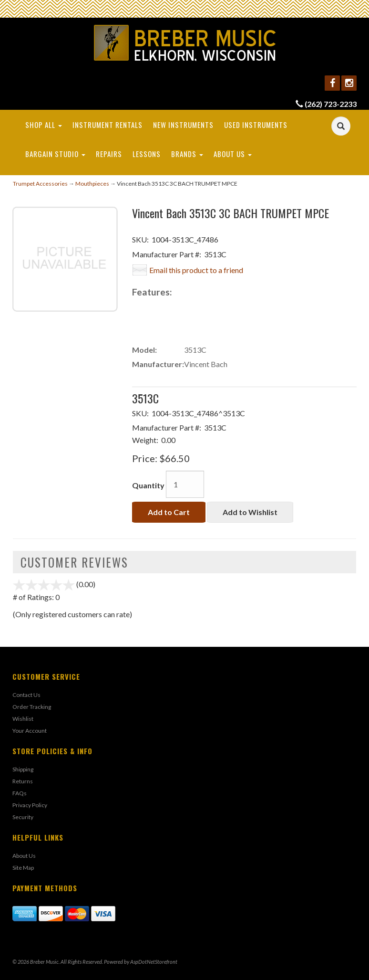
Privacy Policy (30, 805)
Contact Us (26, 695)
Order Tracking (32, 707)
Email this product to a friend (196, 270)
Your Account (30, 731)
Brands (187, 154)
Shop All (44, 125)
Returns (23, 781)
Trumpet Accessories (40, 184)
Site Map (23, 868)
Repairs (109, 154)
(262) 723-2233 (331, 104)
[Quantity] (185, 484)
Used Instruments (256, 125)
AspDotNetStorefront (154, 962)
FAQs (20, 793)
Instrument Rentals (108, 125)
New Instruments (183, 125)
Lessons (147, 154)
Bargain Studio (55, 154)
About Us (233, 154)
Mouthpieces (92, 184)
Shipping (23, 769)
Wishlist (23, 719)
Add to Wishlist (250, 512)
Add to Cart (169, 512)
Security (23, 817)
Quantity (148, 485)
